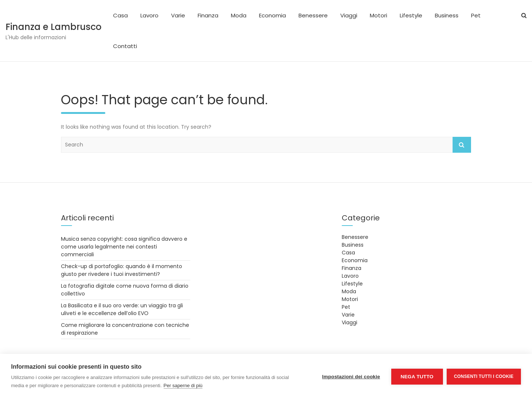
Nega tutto (417, 377)
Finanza (208, 15)
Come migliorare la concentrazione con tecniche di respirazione (125, 329)
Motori (378, 15)
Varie (178, 15)
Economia (272, 15)
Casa (120, 15)
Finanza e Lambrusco (54, 27)
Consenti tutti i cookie (484, 376)
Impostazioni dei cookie (351, 377)
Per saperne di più (183, 386)
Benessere (313, 15)
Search (462, 145)
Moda (239, 15)
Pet (476, 15)
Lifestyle (411, 15)
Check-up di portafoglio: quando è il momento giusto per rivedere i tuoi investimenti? (122, 270)
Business (447, 15)
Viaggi (349, 15)
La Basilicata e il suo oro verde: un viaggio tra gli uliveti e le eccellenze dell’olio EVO (122, 309)
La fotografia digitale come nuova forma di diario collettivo (125, 290)
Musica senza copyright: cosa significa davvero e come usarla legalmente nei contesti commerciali (124, 247)
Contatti (125, 46)
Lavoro (149, 15)
